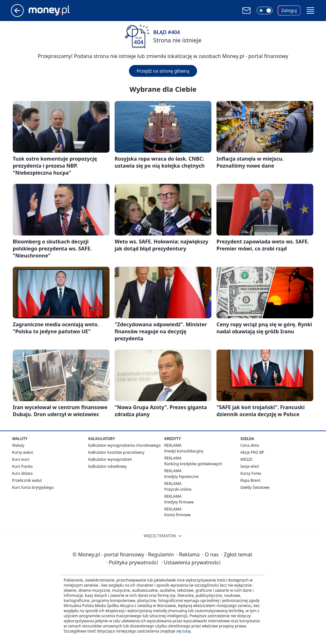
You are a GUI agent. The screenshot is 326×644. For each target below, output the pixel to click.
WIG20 (246, 459)
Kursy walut (23, 452)
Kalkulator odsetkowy (107, 466)
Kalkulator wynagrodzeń (110, 459)
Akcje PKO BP (252, 452)
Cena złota (250, 445)
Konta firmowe (177, 515)
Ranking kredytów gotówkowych (193, 464)
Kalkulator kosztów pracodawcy (116, 452)
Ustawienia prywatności (191, 562)
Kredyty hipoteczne (181, 477)
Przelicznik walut (27, 480)
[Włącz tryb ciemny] (265, 11)
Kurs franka (22, 466)
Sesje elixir (250, 466)
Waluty (18, 445)
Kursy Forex (251, 473)
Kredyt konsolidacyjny (184, 451)
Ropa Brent (250, 480)
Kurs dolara (22, 473)
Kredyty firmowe (179, 502)
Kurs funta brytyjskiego (33, 487)
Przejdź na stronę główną (163, 71)
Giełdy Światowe (255, 487)
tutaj (186, 631)
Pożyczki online (178, 489)
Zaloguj (289, 10)
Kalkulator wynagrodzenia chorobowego (124, 445)
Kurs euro (21, 459)
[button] (310, 11)
